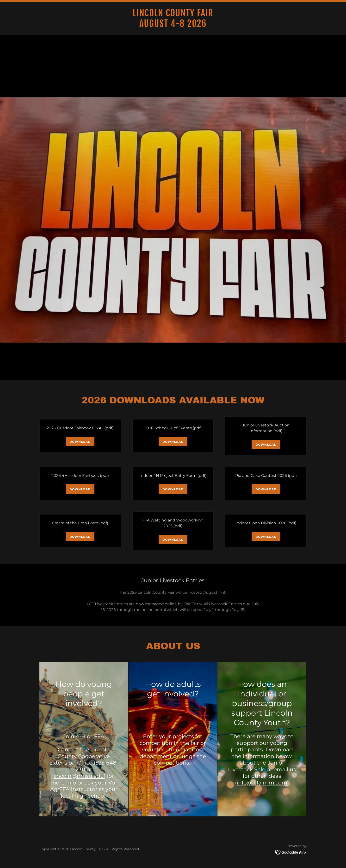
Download (80, 442)
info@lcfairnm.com (262, 783)
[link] (173, 26)
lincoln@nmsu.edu (79, 776)
